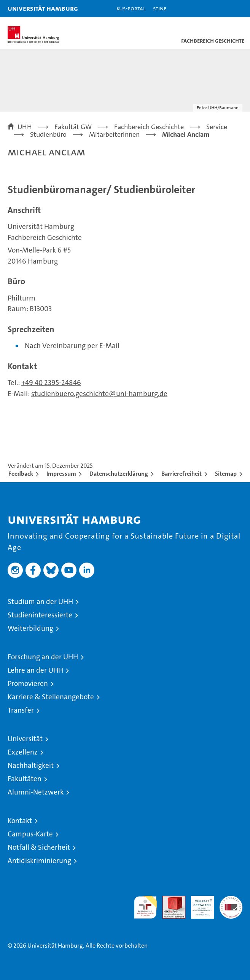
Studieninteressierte (40, 615)
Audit (170, 900)
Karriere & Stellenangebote (51, 697)
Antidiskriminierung (39, 861)
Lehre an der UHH (35, 670)
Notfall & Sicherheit (39, 847)
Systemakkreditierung (231, 900)
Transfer (21, 710)
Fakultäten (25, 779)
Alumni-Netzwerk (36, 792)
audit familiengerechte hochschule (145, 907)
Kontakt (20, 821)
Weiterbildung (30, 628)
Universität (25, 739)
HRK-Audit (198, 904)
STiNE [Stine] (160, 8)
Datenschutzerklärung (119, 474)
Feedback (21, 474)
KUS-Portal (131, 8)
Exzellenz (23, 752)
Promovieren (28, 683)
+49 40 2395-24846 (51, 383)
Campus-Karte (30, 834)
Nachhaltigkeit (31, 765)
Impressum (61, 474)
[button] (220, 9)
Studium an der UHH (40, 602)
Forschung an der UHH (43, 657)
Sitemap (226, 474)
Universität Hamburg (43, 8)
